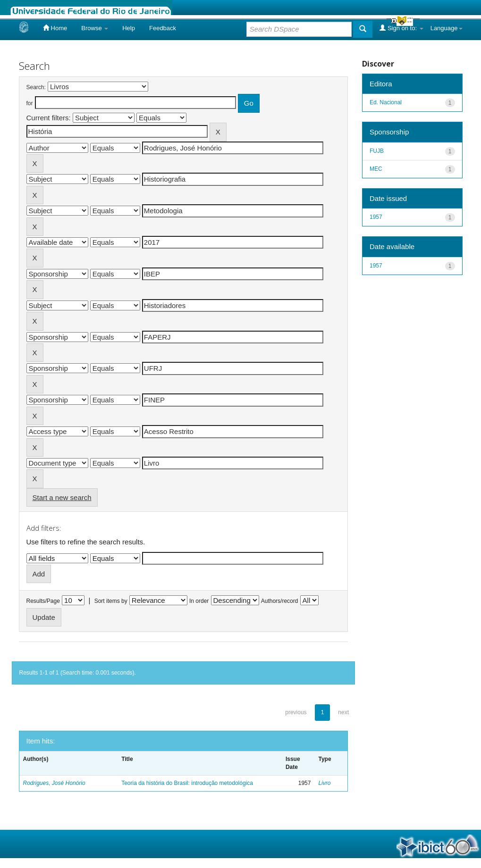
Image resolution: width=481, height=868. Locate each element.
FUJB (377, 151)
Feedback (163, 28)
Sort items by (111, 601)
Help (129, 28)
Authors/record (280, 601)
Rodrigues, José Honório (54, 783)
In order (199, 601)
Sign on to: (401, 28)
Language (447, 28)
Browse (95, 28)
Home (55, 28)
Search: (36, 87)
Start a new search (62, 497)
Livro (324, 783)
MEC (376, 169)
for (30, 103)
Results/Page (43, 601)
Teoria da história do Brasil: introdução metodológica (187, 783)
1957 (376, 217)
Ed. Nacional (386, 102)
